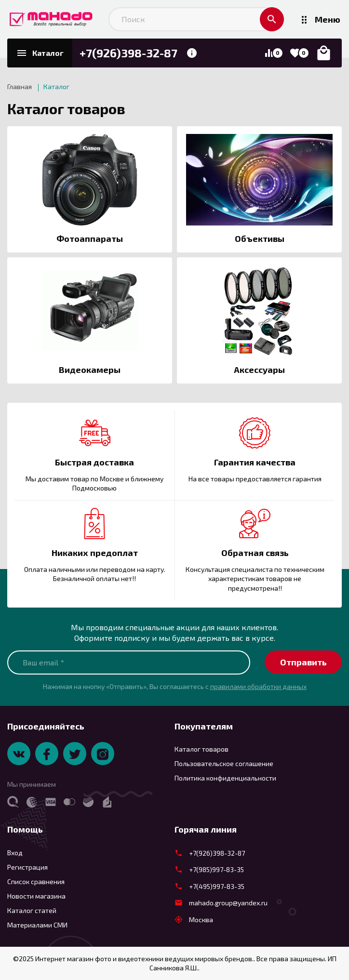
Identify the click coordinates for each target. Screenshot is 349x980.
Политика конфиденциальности (225, 778)
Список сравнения (36, 881)
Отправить (303, 662)
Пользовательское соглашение (224, 763)
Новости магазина (36, 896)
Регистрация (27, 867)
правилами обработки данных (258, 686)
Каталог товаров (66, 108)
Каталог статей (32, 910)
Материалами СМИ (37, 925)
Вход (15, 853)
